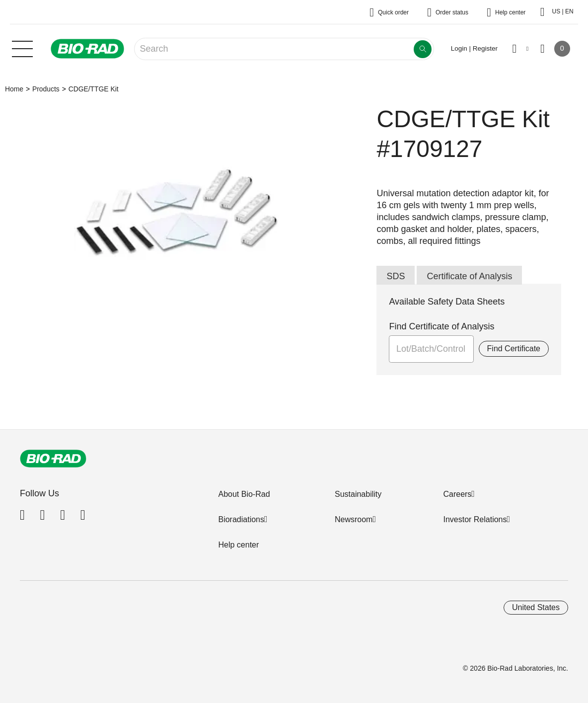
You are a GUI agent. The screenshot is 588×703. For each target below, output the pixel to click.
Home (14, 89)
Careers (457, 494)
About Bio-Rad (244, 494)
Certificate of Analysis (469, 276)
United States (536, 607)
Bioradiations (241, 519)
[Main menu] (22, 48)
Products (46, 89)
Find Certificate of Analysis (441, 326)
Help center (238, 545)
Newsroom (354, 519)
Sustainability (358, 494)
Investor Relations (475, 519)
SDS (396, 276)
